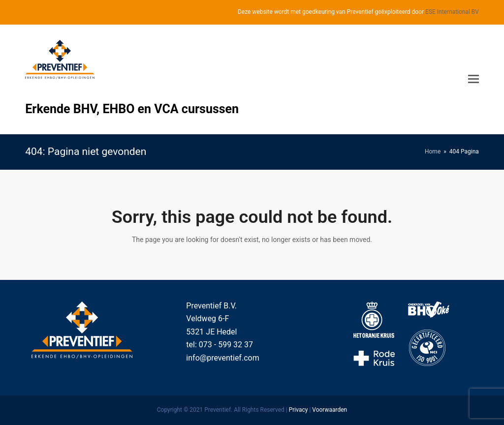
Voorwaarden (330, 410)
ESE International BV (452, 12)
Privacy (299, 410)
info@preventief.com (222, 358)
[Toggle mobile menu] (473, 79)
